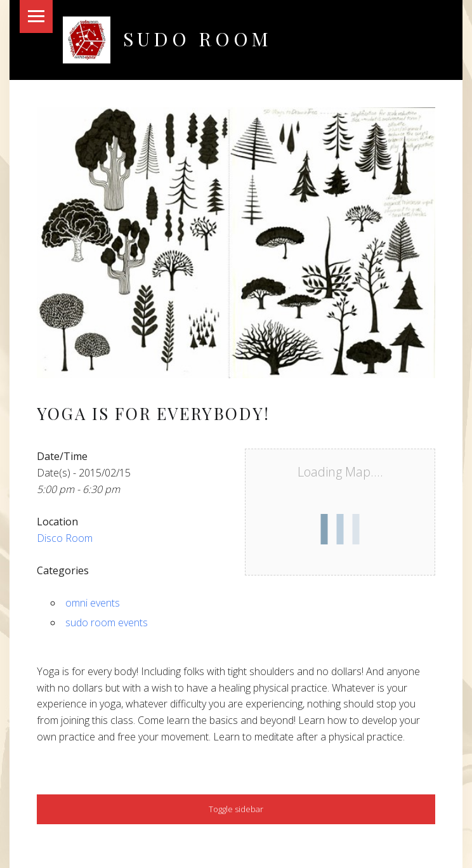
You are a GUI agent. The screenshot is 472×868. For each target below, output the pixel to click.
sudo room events (107, 622)
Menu (36, 16)
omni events (93, 603)
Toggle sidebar (236, 809)
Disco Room (65, 538)
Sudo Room (198, 38)
